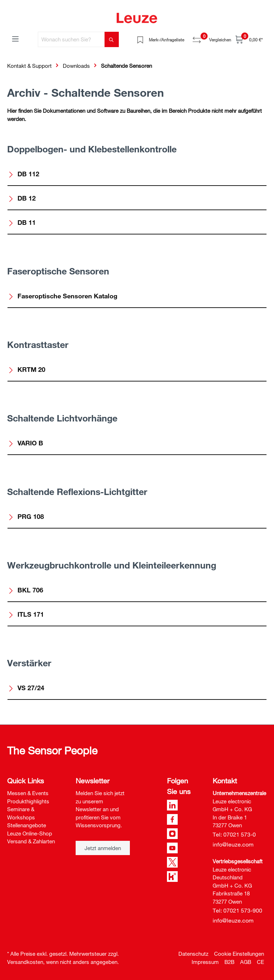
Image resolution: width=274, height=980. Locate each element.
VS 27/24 (26, 688)
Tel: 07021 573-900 (237, 910)
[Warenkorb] (249, 39)
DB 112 (24, 174)
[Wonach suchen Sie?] (71, 39)
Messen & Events (28, 793)
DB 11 (22, 222)
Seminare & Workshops (21, 813)
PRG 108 (26, 516)
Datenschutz (193, 954)
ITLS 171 (26, 614)
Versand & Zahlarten (31, 841)
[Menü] (15, 39)
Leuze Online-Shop (30, 833)
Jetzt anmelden (103, 848)
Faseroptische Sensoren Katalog (63, 296)
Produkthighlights (28, 801)
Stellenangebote (27, 825)
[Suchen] (112, 39)
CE (260, 962)
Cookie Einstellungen (239, 954)
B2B (229, 962)
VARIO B (26, 443)
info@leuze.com (233, 844)
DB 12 (22, 198)
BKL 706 (26, 590)
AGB (246, 962)
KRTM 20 (27, 369)
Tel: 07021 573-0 (234, 834)
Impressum (205, 962)
